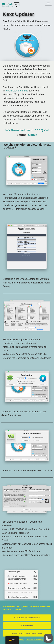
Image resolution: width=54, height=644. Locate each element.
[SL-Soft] (11, 5)
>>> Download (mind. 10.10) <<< (27, 130)
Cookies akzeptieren (27, 618)
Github (33, 135)
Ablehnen (27, 625)
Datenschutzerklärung (34, 640)
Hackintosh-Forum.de (17, 91)
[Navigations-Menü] (48, 3)
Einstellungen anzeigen (27, 633)
